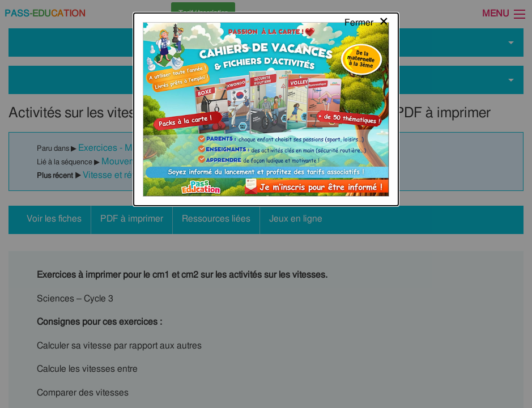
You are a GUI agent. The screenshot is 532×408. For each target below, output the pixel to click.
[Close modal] (367, 20)
